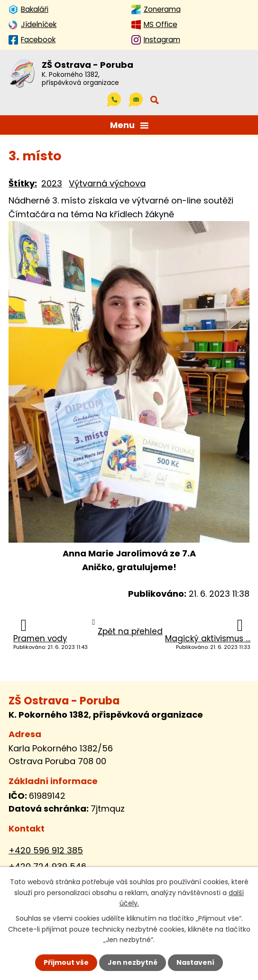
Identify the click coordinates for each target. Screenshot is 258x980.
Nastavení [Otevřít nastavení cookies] (195, 962)
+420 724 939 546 (47, 866)
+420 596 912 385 (46, 850)
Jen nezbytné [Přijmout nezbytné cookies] (133, 962)
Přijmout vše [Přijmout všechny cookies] (66, 962)
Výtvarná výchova (107, 183)
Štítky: (23, 183)
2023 (52, 183)
